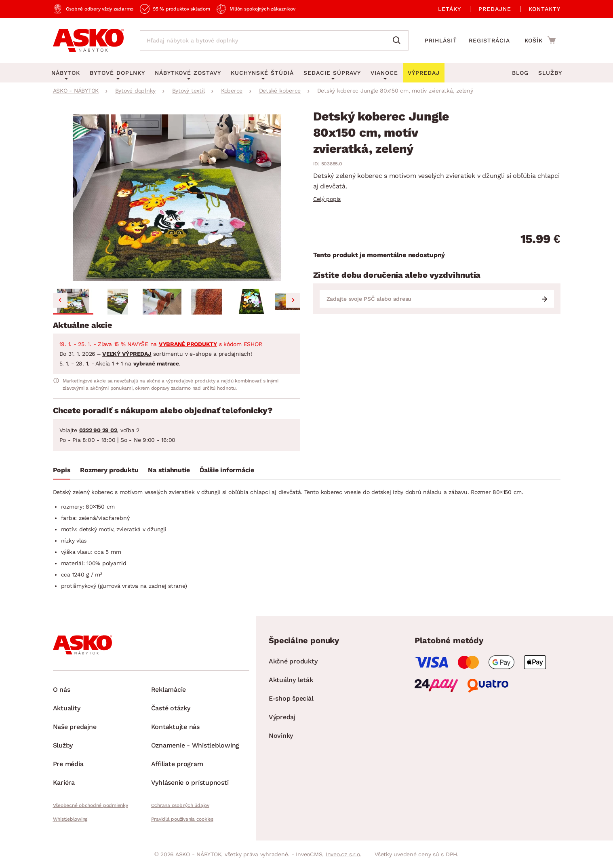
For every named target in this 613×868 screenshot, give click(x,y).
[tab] (62, 472)
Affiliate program (177, 764)
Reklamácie (169, 690)
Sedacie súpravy (332, 73)
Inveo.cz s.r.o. (343, 854)
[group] (177, 198)
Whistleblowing (70, 819)
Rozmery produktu (109, 470)
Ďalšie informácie (227, 470)
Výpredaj (282, 717)
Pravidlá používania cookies (182, 819)
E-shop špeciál (291, 698)
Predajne (495, 9)
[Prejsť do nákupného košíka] (540, 40)
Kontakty (545, 9)
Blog (520, 73)
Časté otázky (171, 708)
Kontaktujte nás (175, 727)
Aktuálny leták (291, 680)
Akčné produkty (293, 661)
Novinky (281, 736)
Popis (62, 470)
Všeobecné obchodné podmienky (91, 805)
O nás (62, 690)
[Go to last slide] (60, 300)
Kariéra (64, 782)
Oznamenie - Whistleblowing (195, 745)
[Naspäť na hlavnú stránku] (88, 40)
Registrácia (489, 40)
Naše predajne (75, 727)
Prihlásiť (441, 40)
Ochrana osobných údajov (180, 805)
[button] (73, 302)
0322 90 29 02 (98, 430)
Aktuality (67, 708)
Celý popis (327, 199)
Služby (550, 73)
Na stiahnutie (169, 470)
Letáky (450, 9)
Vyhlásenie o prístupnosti (190, 782)
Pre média (68, 764)
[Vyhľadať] (398, 40)
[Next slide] (293, 300)
